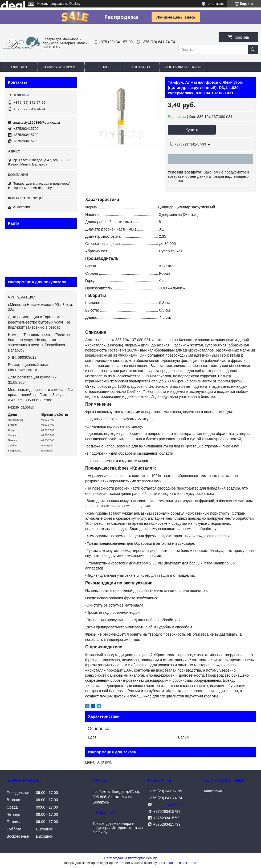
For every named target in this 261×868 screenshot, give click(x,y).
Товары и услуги (59, 67)
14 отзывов (216, 4)
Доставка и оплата (183, 67)
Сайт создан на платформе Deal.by (131, 858)
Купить (192, 130)
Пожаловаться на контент (179, 863)
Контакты (141, 67)
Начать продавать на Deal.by (59, 4)
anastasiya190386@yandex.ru (36, 122)
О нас (103, 67)
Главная (19, 67)
